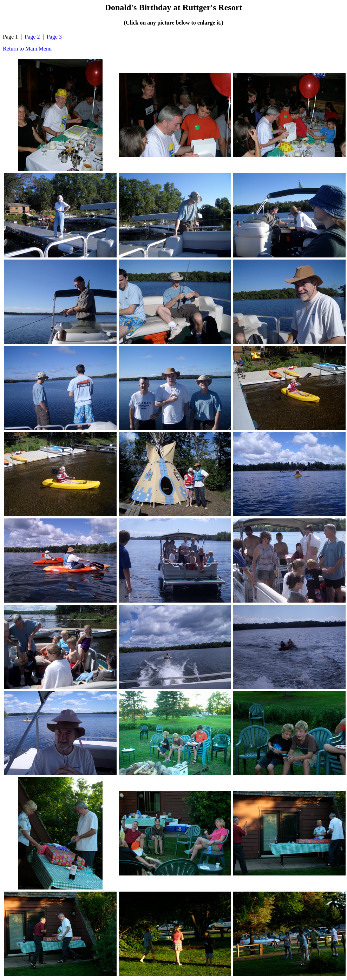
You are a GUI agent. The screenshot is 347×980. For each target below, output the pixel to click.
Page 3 (54, 37)
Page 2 (33, 37)
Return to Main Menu (27, 49)
